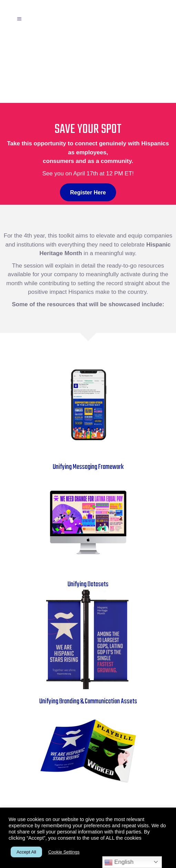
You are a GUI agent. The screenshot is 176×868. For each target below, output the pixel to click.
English (119, 862)
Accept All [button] (26, 852)
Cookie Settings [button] (64, 852)
